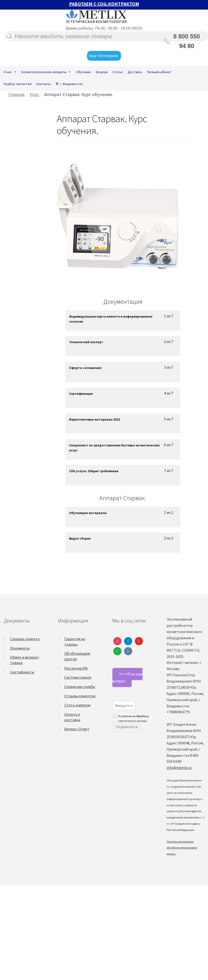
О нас (10, 72)
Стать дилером (77, 705)
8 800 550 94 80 (187, 41)
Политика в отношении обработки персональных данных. (182, 848)
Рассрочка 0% (76, 668)
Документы (20, 648)
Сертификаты (22, 672)
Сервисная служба (80, 687)
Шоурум (102, 72)
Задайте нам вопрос (127, 677)
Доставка (135, 72)
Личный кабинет (159, 72)
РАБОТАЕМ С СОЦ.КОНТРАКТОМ (104, 4)
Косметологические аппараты (46, 72)
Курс (34, 94)
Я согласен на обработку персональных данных (134, 716)
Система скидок (78, 677)
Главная (16, 94)
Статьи (118, 72)
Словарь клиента (25, 639)
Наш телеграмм (104, 56)
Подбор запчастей (18, 84)
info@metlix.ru (179, 768)
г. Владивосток (71, 84)
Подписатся (127, 727)
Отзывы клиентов (80, 696)
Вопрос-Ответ (77, 729)
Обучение (84, 72)
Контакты (44, 84)
